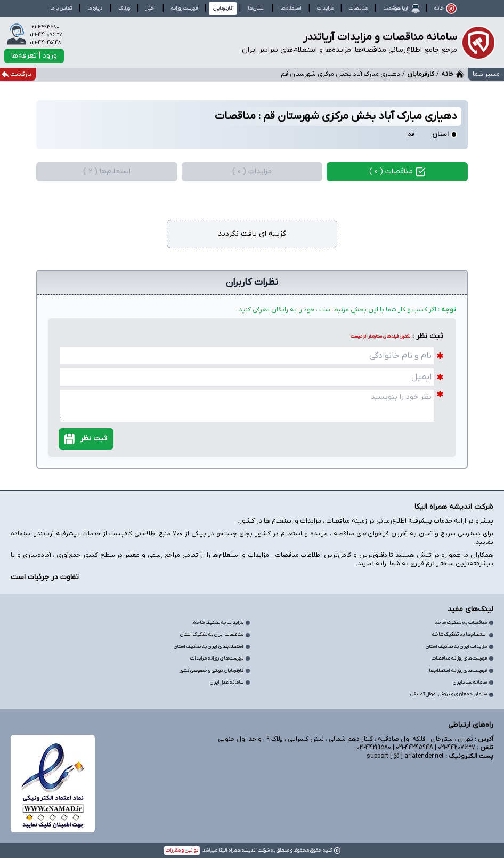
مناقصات (358, 8)
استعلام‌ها (291, 8)
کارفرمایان (421, 74)
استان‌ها (256, 8)
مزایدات (325, 8)
